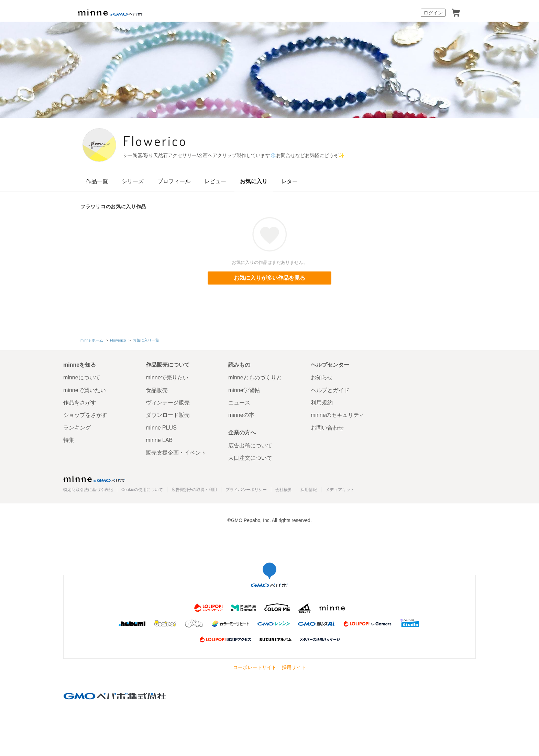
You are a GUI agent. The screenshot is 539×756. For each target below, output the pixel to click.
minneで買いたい (85, 390)
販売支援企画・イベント (176, 453)
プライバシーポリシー (246, 490)
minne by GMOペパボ (110, 13)
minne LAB (159, 440)
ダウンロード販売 (168, 415)
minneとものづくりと (255, 377)
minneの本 (241, 415)
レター (289, 181)
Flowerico (155, 141)
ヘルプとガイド (330, 390)
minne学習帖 (244, 390)
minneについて (82, 377)
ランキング (77, 428)
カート (456, 13)
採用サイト (294, 667)
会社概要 (284, 490)
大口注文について (250, 458)
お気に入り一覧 (146, 340)
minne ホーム (92, 340)
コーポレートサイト (255, 667)
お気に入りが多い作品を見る (269, 278)
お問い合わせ (327, 428)
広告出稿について (250, 446)
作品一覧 (97, 181)
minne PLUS (161, 428)
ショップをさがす (85, 415)
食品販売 (157, 390)
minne (94, 479)
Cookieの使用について (142, 490)
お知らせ (322, 377)
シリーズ (133, 181)
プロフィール (174, 181)
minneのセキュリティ (338, 415)
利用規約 (322, 403)
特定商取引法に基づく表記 (88, 490)
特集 (69, 440)
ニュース (239, 403)
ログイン (433, 13)
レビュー (215, 181)
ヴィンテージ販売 (168, 403)
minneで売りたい (167, 377)
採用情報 (309, 490)
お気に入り (254, 181)
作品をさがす (80, 403)
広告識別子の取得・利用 (194, 490)
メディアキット (340, 490)
